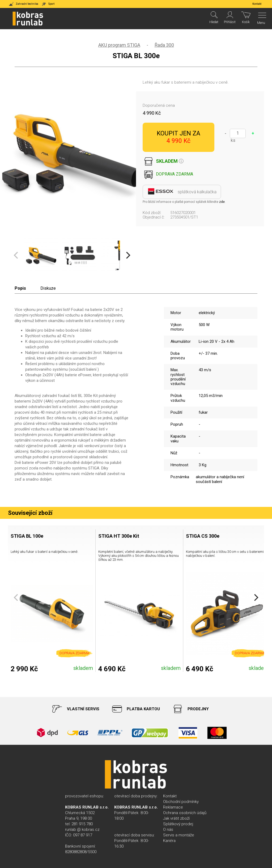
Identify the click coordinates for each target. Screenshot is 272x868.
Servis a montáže (179, 835)
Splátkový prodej (178, 824)
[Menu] (261, 19)
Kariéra (169, 841)
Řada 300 (164, 45)
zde (222, 202)
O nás (168, 829)
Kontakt (170, 796)
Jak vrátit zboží (176, 818)
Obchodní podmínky (181, 802)
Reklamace (173, 807)
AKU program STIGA (119, 45)
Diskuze (48, 288)
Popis (20, 288)
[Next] (127, 255)
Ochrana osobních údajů (185, 813)
